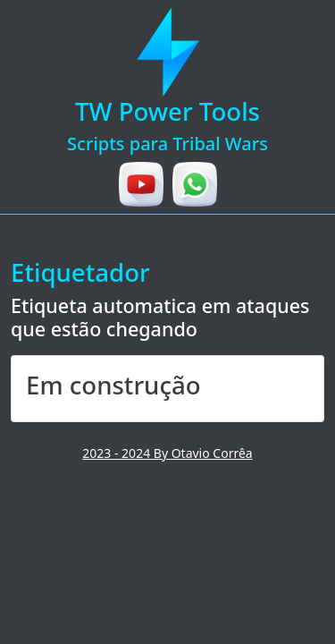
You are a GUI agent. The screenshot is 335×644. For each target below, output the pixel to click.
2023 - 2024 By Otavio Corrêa (167, 453)
